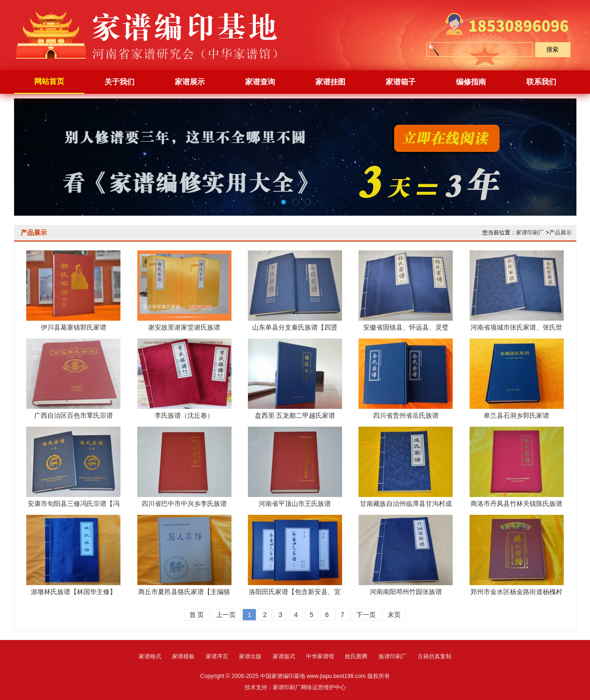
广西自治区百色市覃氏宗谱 (74, 415)
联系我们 (541, 82)
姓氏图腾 (356, 656)
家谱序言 (217, 656)
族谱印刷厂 (393, 656)
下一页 (366, 615)
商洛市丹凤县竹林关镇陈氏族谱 (516, 504)
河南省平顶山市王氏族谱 (295, 504)
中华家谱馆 (320, 656)
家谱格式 (150, 656)
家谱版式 (284, 656)
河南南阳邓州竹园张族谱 (406, 592)
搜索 (553, 49)
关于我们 (119, 82)
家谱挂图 (330, 82)
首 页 (197, 615)
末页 (394, 615)
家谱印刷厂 (530, 233)
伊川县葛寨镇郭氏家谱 (74, 327)
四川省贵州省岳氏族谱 (406, 415)
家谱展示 (190, 82)
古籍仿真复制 (434, 656)
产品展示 (560, 233)
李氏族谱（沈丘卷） (184, 415)
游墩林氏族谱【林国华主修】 (74, 592)
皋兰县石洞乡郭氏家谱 (516, 415)
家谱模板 (183, 656)
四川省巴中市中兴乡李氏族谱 (184, 504)
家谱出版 (250, 656)
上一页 (226, 615)
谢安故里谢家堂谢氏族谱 (184, 327)
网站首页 (49, 81)
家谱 (155, 35)
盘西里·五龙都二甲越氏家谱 (295, 415)
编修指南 (471, 82)
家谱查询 (260, 82)
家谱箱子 (401, 82)
